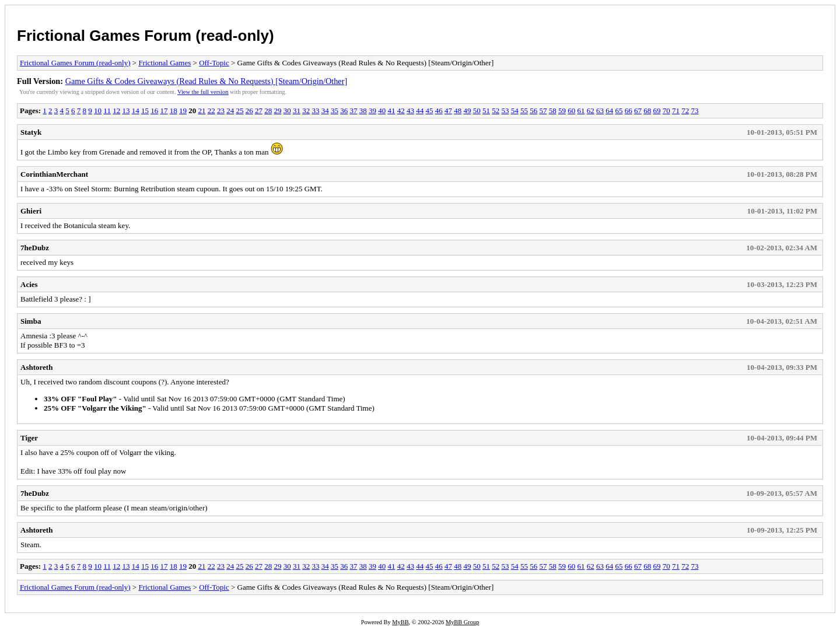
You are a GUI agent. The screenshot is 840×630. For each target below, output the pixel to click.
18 (174, 111)
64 (609, 111)
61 (581, 111)
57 (543, 111)
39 (372, 111)
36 (344, 111)
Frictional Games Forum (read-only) (146, 36)
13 (126, 111)
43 (410, 111)
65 (619, 111)
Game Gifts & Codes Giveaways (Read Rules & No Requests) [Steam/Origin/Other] (206, 81)
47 (448, 111)
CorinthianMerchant (54, 174)
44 (420, 111)
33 (315, 111)
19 (183, 111)
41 (391, 111)
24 (230, 111)
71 (676, 111)
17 (164, 111)
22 (211, 111)
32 (306, 111)
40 (382, 111)
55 (524, 111)
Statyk (31, 132)
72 (685, 111)
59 (562, 111)
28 (268, 111)
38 (363, 111)
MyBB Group (462, 622)
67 (638, 111)
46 (439, 111)
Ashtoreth (36, 367)
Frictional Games (164, 63)
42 (401, 111)
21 (202, 111)
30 (287, 111)
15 (145, 111)
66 (629, 111)
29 (277, 111)
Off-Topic (214, 63)
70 (666, 111)
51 (486, 111)
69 (657, 111)
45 (429, 111)
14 (136, 111)
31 (297, 111)
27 (259, 111)
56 (533, 111)
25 (239, 111)
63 (600, 111)
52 (496, 111)
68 (647, 111)
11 (107, 111)
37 (353, 111)
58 (553, 111)
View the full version (203, 92)
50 (477, 111)
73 (694, 111)
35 (335, 111)
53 (505, 111)
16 (154, 111)
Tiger (29, 438)
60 (571, 111)
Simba (31, 321)
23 (221, 111)
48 (458, 111)
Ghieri (31, 211)
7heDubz (35, 248)
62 (591, 111)
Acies (29, 284)
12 (116, 111)
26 (249, 111)
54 (515, 111)
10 (98, 111)
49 (467, 111)
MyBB (400, 622)
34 (325, 111)
